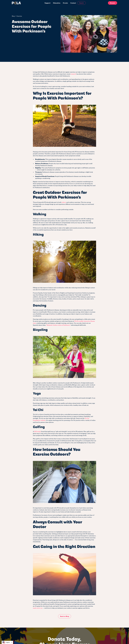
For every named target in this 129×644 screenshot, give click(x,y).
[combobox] (7, 642)
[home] (23, 3)
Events (65, 3)
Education (57, 3)
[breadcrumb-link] (19, 16)
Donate (113, 3)
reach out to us (38, 608)
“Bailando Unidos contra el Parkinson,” (58, 325)
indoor (64, 202)
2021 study (37, 431)
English (6, 642)
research (73, 74)
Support (48, 3)
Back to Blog (65, 616)
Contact (73, 3)
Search (81, 3)
